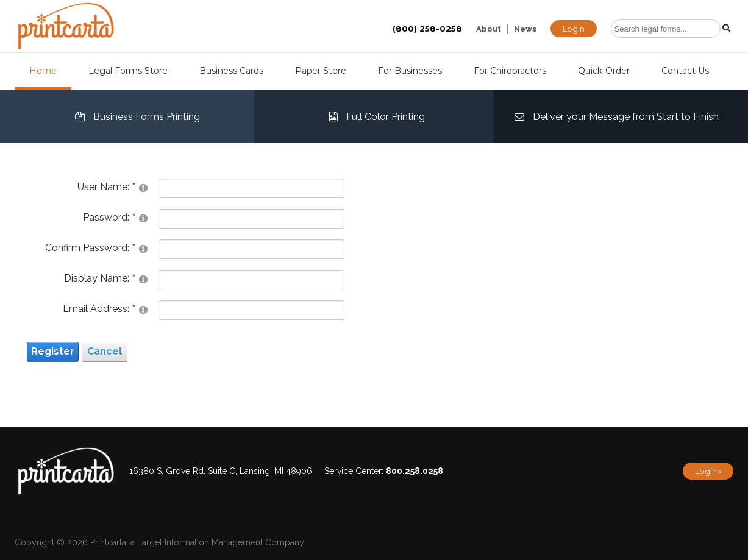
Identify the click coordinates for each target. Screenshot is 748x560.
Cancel (105, 351)
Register (53, 351)
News (525, 29)
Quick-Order (604, 71)
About (489, 29)
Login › (708, 471)
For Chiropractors (510, 71)
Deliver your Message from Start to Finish (614, 116)
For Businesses (410, 71)
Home (43, 71)
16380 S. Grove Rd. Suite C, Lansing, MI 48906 (221, 471)
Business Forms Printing (134, 116)
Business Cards (231, 71)
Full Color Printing (374, 116)
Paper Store (321, 71)
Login (574, 29)
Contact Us (685, 71)
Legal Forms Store (128, 71)
